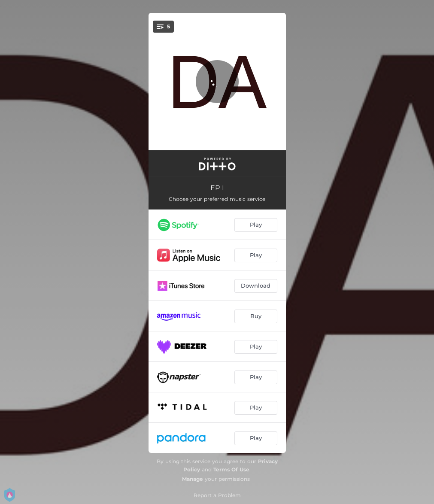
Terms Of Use (231, 469)
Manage (193, 479)
